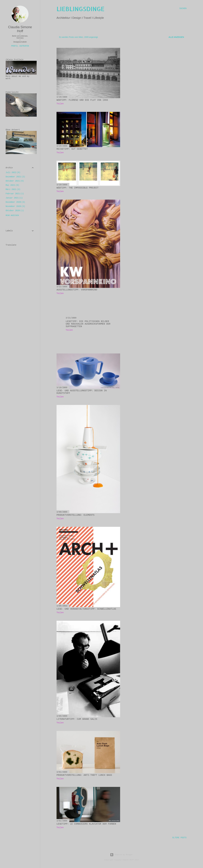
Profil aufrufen (20, 46)
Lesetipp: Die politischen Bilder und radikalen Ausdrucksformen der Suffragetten (88, 324)
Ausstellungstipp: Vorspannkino (77, 290)
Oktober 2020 (15, 211)
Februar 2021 (15, 194)
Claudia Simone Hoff (20, 29)
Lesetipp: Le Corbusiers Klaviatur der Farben (86, 824)
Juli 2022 (13, 172)
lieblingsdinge (80, 9)
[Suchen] (183, 8)
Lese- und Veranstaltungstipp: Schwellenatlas (86, 609)
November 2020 (15, 206)
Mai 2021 (12, 185)
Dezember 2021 (15, 177)
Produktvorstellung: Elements (75, 515)
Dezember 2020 (15, 202)
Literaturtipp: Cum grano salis (77, 719)
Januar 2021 (14, 198)
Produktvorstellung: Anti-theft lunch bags (84, 775)
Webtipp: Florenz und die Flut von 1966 (82, 100)
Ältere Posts (179, 838)
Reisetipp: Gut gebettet (72, 149)
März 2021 (13, 189)
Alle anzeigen (176, 37)
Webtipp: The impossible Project (78, 188)
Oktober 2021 (15, 181)
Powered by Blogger (122, 855)
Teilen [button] (60, 104)
